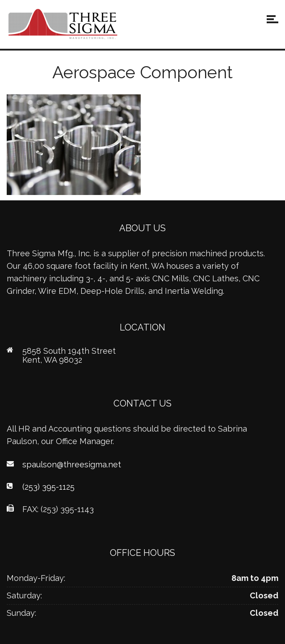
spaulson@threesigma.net (72, 464)
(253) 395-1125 (48, 487)
